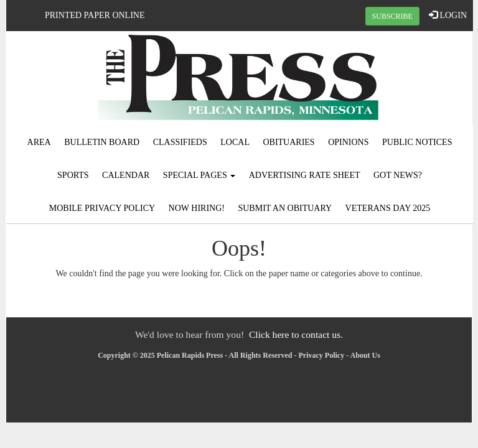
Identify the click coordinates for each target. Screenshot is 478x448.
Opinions (348, 142)
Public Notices (417, 142)
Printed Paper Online (95, 15)
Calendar (126, 175)
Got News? (398, 175)
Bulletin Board (102, 142)
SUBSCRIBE (392, 16)
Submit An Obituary (285, 208)
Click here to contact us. (296, 334)
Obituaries (288, 142)
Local (235, 142)
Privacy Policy (322, 355)
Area (39, 142)
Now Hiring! (197, 208)
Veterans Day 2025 (388, 208)
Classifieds (180, 142)
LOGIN (448, 15)
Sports (73, 175)
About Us (365, 355)
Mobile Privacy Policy (102, 208)
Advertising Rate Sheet (305, 175)
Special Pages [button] (199, 175)
